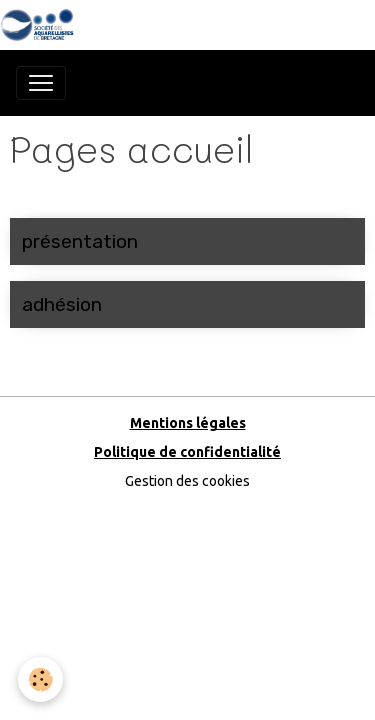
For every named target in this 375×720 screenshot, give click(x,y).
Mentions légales (188, 423)
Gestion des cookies (187, 481)
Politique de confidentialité (187, 452)
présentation (80, 241)
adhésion (62, 304)
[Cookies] (40, 679)
